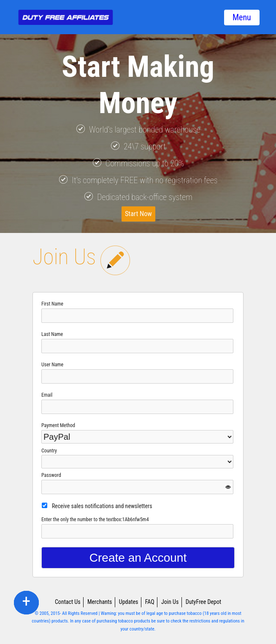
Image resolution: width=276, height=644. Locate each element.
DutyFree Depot (203, 602)
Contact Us (68, 602)
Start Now (139, 214)
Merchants (100, 602)
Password (51, 475)
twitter (26, 602)
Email (47, 395)
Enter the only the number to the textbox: (95, 520)
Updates (129, 602)
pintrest (26, 602)
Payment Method (58, 425)
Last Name (52, 334)
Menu (242, 17)
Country (49, 451)
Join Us (170, 602)
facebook (26, 602)
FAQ (150, 602)
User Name (52, 365)
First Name (52, 304)
